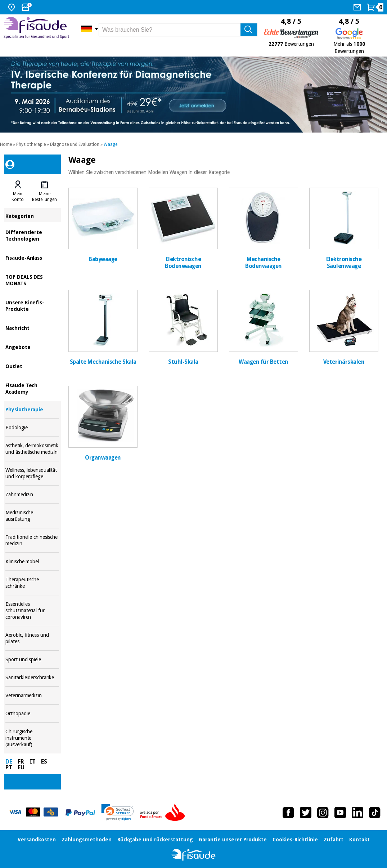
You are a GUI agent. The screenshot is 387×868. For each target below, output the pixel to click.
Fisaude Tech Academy (32, 388)
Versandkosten (37, 840)
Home (6, 144)
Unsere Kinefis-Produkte (32, 305)
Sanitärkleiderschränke (32, 678)
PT (9, 767)
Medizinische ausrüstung (32, 516)
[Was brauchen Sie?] (178, 30)
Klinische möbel (32, 562)
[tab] (18, 191)
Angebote (32, 347)
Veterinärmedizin (32, 696)
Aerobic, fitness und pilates (32, 638)
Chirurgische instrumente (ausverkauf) (32, 738)
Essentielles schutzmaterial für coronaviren (32, 611)
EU (21, 767)
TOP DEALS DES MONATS (32, 280)
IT (33, 762)
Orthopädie (32, 714)
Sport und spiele (32, 660)
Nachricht (32, 328)
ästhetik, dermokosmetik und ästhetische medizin (32, 449)
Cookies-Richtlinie (295, 840)
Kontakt (359, 840)
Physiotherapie (31, 144)
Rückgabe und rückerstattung (155, 840)
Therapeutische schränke (32, 583)
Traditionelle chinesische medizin (32, 540)
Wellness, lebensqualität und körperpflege (32, 473)
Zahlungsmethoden (87, 840)
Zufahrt (334, 840)
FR (21, 762)
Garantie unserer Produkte (233, 840)
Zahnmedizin (32, 495)
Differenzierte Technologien (32, 235)
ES (44, 762)
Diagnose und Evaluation (75, 144)
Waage (111, 144)
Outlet (32, 366)
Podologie (32, 428)
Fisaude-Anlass (32, 257)
